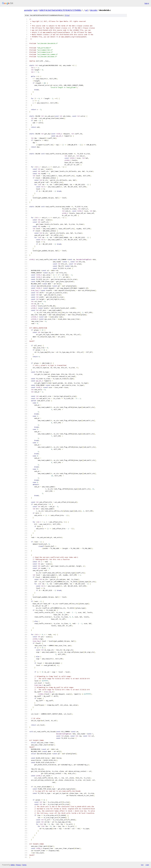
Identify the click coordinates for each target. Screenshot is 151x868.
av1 (87, 10)
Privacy (18, 865)
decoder (94, 10)
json (147, 865)
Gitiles (13, 865)
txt (142, 865)
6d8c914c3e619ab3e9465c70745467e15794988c (60, 10)
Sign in (147, 3)
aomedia (28, 10)
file (67, 15)
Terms (24, 865)
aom (36, 10)
